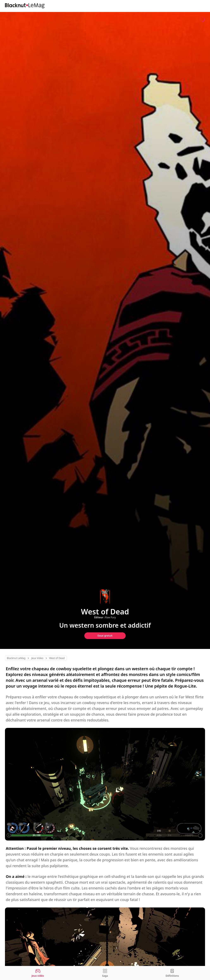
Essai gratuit (105, 636)
